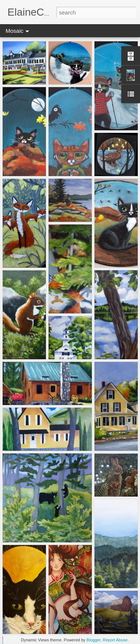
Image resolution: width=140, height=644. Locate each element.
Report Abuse (115, 640)
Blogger (94, 640)
